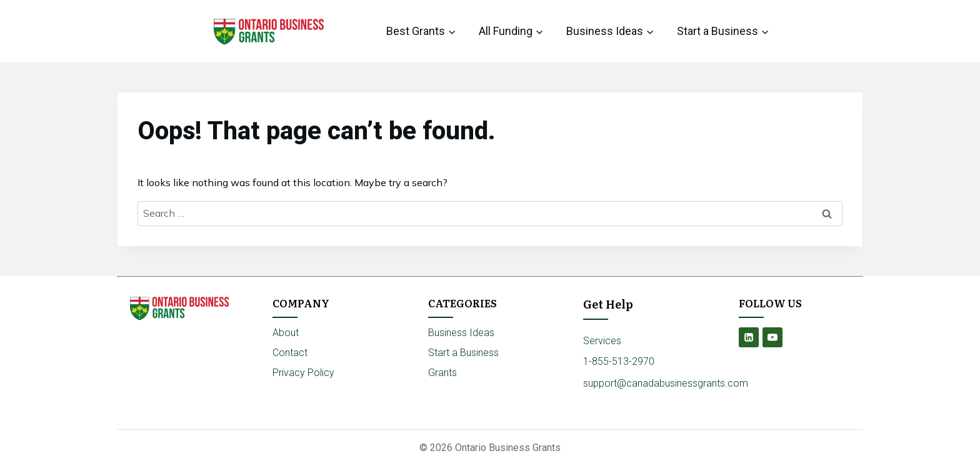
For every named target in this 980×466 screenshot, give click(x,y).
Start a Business (463, 353)
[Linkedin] (749, 337)
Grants (442, 373)
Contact (290, 353)
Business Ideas (461, 333)
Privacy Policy (303, 373)
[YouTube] (772, 337)
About (286, 333)
